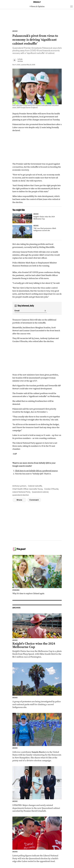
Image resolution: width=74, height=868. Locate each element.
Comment (34, 500)
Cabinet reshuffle (35, 486)
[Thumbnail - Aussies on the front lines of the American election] (37, 737)
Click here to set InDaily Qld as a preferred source (36, 471)
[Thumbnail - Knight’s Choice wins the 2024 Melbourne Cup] (37, 218)
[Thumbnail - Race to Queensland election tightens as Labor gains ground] (37, 840)
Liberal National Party (21, 492)
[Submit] (45, 311)
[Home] (37, 2)
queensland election (21, 495)
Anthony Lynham (19, 486)
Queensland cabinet (40, 492)
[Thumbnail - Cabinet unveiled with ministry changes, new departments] (37, 789)
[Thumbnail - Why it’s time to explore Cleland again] (37, 575)
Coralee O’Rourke (51, 489)
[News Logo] (37, 6)
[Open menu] (71, 6)
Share (19, 500)
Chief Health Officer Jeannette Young (28, 489)
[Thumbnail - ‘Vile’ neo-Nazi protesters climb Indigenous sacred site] (37, 232)
